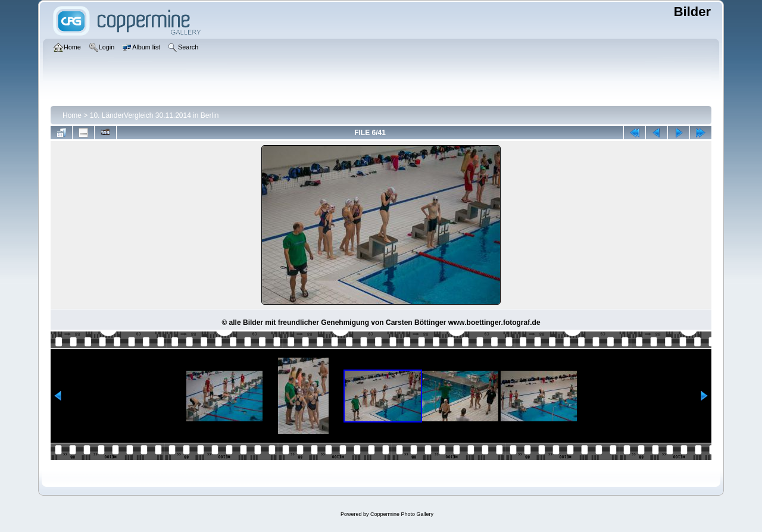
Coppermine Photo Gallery (402, 514)
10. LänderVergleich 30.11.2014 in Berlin (154, 115)
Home (72, 115)
